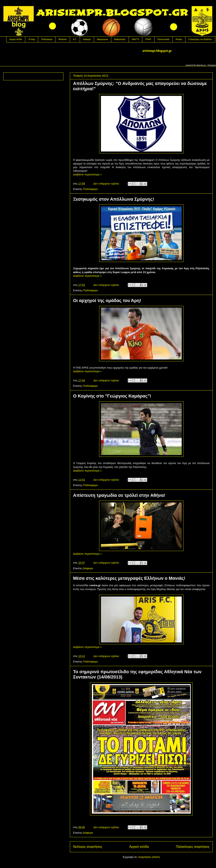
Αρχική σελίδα (16, 39)
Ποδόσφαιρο (47, 39)
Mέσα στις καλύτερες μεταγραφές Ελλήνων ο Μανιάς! (129, 578)
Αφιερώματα (103, 39)
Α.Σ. (75, 39)
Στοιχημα (212, 65)
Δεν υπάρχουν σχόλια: (107, 184)
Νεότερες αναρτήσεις (88, 847)
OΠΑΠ (148, 39)
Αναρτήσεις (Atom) (149, 857)
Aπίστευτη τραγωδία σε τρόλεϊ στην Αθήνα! (119, 495)
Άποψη (179, 39)
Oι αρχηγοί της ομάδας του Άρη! (107, 300)
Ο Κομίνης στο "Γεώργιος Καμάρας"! (112, 396)
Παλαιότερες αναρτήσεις (193, 847)
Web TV (135, 39)
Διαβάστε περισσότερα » (87, 174)
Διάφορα (87, 39)
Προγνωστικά (163, 39)
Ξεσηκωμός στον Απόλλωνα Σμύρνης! (114, 199)
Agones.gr (201, 65)
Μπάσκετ (63, 39)
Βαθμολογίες (120, 39)
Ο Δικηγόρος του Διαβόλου (200, 39)
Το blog (31, 39)
